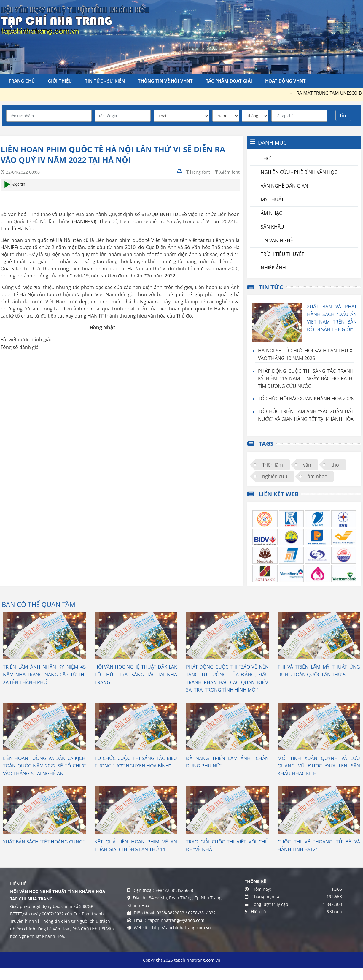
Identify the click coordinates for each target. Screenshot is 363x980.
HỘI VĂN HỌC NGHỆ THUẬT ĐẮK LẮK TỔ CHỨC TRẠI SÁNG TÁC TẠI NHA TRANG (136, 674)
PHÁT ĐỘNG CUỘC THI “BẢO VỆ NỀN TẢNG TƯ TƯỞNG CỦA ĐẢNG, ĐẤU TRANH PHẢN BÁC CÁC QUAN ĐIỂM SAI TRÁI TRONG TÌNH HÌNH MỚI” (227, 678)
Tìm (343, 115)
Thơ (266, 158)
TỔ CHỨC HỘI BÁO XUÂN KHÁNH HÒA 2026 (306, 399)
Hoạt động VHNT (285, 81)
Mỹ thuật (272, 199)
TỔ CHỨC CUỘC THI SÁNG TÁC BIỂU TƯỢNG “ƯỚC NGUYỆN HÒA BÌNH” (136, 762)
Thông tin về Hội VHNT (165, 81)
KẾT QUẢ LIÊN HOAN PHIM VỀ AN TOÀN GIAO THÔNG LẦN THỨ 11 (136, 846)
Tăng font (198, 172)
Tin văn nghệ (277, 240)
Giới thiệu (60, 81)
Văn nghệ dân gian (284, 186)
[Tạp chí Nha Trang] (75, 19)
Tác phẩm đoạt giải (229, 81)
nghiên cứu (275, 476)
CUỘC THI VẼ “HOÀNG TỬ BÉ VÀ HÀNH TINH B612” (319, 846)
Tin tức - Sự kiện (105, 81)
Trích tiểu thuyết (282, 254)
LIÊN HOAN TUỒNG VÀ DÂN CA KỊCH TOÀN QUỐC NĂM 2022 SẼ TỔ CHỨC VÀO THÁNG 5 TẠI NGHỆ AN (44, 766)
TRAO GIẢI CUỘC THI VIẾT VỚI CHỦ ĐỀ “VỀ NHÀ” (227, 846)
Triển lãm (273, 465)
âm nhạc (317, 476)
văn (307, 465)
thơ (335, 465)
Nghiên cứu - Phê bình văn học (299, 172)
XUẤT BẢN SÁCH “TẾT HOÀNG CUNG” (44, 842)
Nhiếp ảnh (273, 268)
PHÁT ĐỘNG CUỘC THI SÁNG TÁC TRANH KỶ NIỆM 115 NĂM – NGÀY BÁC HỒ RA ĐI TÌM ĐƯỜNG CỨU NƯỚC (306, 379)
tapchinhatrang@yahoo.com (176, 920)
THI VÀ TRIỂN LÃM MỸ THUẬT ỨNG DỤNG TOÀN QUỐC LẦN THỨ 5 (319, 671)
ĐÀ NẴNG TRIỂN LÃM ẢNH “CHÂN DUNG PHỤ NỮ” (227, 762)
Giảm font (227, 172)
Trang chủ (22, 81)
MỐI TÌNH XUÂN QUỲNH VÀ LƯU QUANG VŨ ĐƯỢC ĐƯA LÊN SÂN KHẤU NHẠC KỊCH (319, 766)
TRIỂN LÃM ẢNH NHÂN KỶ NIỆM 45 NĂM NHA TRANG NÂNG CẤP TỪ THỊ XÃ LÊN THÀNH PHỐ (44, 674)
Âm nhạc (271, 213)
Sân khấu (272, 227)
